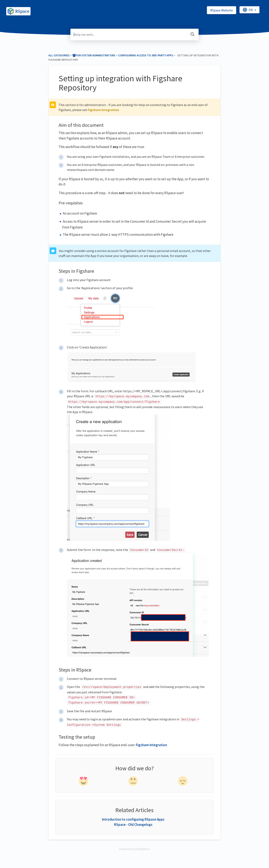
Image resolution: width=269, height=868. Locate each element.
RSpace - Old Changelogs (133, 825)
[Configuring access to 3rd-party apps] (146, 55)
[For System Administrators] (94, 55)
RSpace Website (222, 10)
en (248, 10)
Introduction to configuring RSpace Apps (133, 819)
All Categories (59, 55)
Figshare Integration (103, 110)
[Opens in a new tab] (135, 849)
